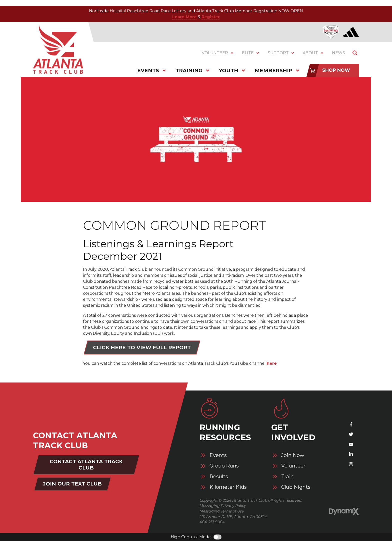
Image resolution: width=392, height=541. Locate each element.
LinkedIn (351, 454)
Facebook (351, 424)
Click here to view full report (142, 347)
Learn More (184, 17)
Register (211, 17)
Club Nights (296, 487)
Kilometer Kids (228, 487)
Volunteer (293, 466)
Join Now (293, 455)
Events (218, 455)
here (272, 363)
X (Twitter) (351, 434)
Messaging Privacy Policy (223, 506)
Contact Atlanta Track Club (86, 465)
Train (287, 477)
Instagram (351, 464)
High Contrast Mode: (191, 537)
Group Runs (224, 466)
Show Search (355, 53)
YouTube (351, 444)
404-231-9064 (212, 522)
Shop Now (336, 70)
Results (219, 477)
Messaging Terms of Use (222, 511)
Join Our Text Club (72, 484)
